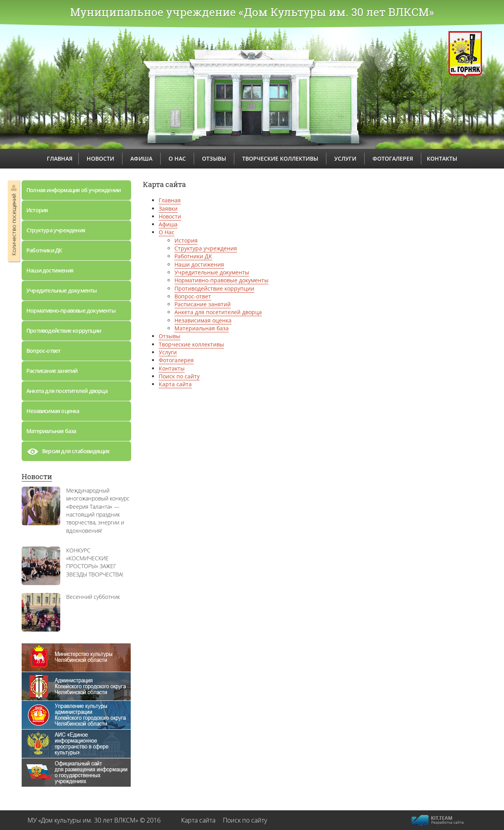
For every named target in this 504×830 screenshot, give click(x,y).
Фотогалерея (176, 360)
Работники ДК (44, 250)
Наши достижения (50, 270)
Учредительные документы (62, 290)
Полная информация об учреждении (73, 190)
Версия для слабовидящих (68, 453)
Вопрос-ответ (43, 351)
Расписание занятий (52, 371)
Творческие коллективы (191, 344)
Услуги (168, 352)
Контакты (172, 368)
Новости (37, 476)
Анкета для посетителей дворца (67, 391)
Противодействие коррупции (64, 331)
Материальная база (51, 431)
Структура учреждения (56, 230)
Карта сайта (175, 384)
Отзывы (170, 336)
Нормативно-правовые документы (71, 310)
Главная (170, 200)
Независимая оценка (53, 411)
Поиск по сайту (179, 376)
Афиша (168, 224)
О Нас (167, 232)
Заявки (168, 208)
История (37, 210)
